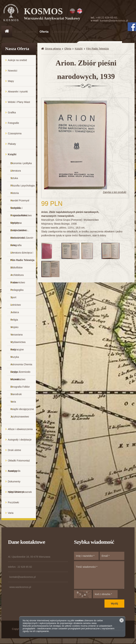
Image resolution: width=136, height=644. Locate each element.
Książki (12, 155)
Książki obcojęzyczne (22, 409)
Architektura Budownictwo (18, 276)
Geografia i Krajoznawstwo (19, 209)
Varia (13, 402)
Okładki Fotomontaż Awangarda (19, 463)
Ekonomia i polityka (21, 164)
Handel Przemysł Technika (20, 202)
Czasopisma (15, 134)
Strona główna (53, 49)
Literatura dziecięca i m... (22, 254)
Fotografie (13, 123)
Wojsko (15, 327)
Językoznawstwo (20, 417)
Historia (15, 193)
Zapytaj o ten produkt (115, 193)
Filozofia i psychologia (23, 186)
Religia (14, 320)
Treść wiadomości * (99, 575)
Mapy (11, 81)
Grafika (12, 113)
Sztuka (14, 178)
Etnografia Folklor (20, 387)
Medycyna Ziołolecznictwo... (20, 224)
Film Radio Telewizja (22, 260)
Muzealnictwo (18, 380)
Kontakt (77, 32)
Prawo (14, 283)
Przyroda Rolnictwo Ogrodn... (21, 217)
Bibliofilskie (17, 268)
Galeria (31, 32)
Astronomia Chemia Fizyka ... (21, 366)
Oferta (44, 32)
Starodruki (16, 395)
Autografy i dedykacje (20, 440)
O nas (18, 32)
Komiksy (12, 471)
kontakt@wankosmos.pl (114, 20)
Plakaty (12, 144)
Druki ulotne (14, 450)
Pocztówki (13, 503)
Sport (13, 298)
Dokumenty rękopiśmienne (16, 484)
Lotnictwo (16, 305)
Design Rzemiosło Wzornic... (20, 373)
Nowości (12, 71)
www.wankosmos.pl (20, 587)
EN (80, 11)
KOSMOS (52, 14)
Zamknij (122, 620)
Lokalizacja (60, 32)
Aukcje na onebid (17, 60)
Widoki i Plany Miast (19, 102)
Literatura (16, 171)
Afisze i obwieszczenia (20, 430)
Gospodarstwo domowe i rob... (19, 232)
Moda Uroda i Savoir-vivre (22, 239)
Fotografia (16, 246)
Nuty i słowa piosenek (20, 492)
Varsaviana (17, 335)
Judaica (15, 313)
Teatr (13, 350)
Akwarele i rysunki (18, 92)
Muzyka (15, 357)
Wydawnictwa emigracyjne (18, 344)
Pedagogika (17, 290)
